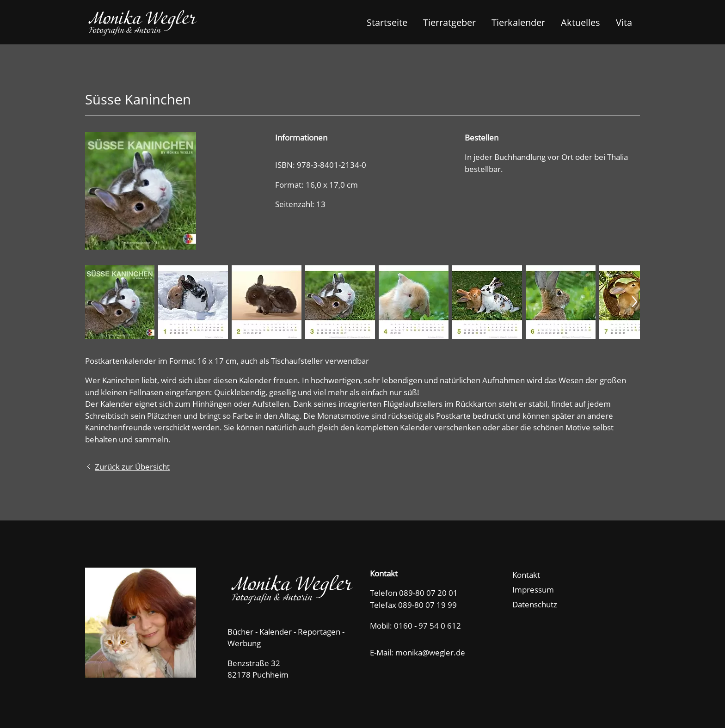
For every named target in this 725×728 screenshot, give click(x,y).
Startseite (387, 22)
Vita (624, 22)
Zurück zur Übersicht (132, 467)
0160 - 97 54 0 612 (427, 626)
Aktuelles (581, 22)
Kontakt (526, 575)
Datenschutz (535, 604)
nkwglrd (434, 652)
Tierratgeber (449, 22)
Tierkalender (518, 22)
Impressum (533, 590)
